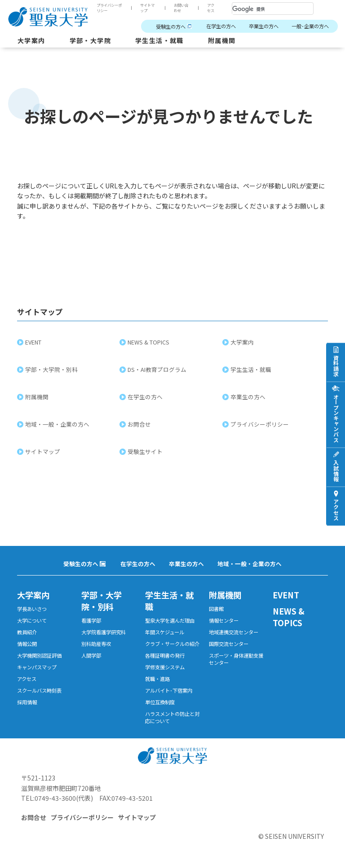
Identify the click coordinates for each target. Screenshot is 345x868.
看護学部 (91, 620)
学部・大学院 (90, 40)
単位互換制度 (160, 702)
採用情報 (27, 702)
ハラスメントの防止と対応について (172, 717)
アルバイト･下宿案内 (169, 690)
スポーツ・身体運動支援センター (236, 659)
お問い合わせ (181, 8)
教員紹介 (27, 632)
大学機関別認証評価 (39, 655)
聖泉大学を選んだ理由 (170, 620)
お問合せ (141, 424)
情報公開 (27, 644)
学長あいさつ (32, 609)
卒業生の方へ (264, 26)
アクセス (211, 8)
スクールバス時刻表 (39, 690)
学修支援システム (165, 667)
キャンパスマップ (37, 667)
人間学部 (91, 655)
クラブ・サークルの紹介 (172, 644)
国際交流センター (229, 644)
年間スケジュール (165, 632)
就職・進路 (157, 679)
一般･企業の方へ (310, 26)
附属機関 (222, 40)
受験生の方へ (171, 26)
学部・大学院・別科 (53, 369)
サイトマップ (147, 8)
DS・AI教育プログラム (158, 369)
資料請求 (336, 365)
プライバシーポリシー (109, 8)
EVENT (35, 342)
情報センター (224, 620)
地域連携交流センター (234, 632)
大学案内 (31, 40)
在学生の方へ (221, 26)
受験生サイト (146, 451)
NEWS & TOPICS (150, 342)
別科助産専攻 (96, 644)
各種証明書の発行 (165, 655)
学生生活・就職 (159, 40)
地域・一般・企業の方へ (59, 424)
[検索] (262, 9)
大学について (32, 620)
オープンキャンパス (336, 418)
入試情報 (336, 470)
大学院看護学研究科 (104, 632)
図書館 (216, 609)
